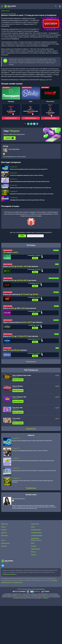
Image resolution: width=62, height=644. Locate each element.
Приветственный (8, 250)
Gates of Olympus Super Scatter (22, 377)
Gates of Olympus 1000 (19, 399)
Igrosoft (14, 422)
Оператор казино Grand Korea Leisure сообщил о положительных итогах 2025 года (30, 188)
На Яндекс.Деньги (36, 531)
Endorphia (33, 548)
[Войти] (59, 6)
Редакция (4, 531)
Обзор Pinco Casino (54, 279)
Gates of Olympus (18, 388)
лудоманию (45, 600)
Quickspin (33, 556)
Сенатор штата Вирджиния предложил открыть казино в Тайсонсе (27, 175)
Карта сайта (4, 537)
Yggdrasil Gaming (35, 551)
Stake (31, 101)
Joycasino (56, 321)
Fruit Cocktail (16, 420)
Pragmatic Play (16, 379)
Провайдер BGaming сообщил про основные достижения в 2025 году (27, 200)
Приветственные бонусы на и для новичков (23, 323)
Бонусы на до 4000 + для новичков (20, 309)
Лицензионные (35, 540)
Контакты (4, 534)
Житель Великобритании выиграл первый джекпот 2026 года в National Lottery (30, 181)
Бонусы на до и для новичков (21, 337)
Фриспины (4, 548)
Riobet (57, 264)
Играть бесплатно (11, 118)
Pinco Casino (50, 101)
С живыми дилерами (36, 537)
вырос (44, 80)
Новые (33, 528)
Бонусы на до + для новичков (21, 266)
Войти (22, 236)
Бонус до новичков (15, 352)
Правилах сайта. (18, 584)
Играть (35, 258)
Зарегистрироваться (35, 236)
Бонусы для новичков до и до (21, 295)
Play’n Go (33, 553)
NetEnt (33, 545)
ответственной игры (17, 599)
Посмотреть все (31, 363)
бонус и (11, 252)
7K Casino (56, 293)
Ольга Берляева (14, 149)
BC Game (56, 307)
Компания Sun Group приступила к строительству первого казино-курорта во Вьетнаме (32, 194)
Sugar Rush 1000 (17, 409)
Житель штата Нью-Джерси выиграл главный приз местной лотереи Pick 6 (29, 169)
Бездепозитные (5, 545)
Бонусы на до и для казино (20, 281)
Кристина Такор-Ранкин (18, 500)
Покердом (11, 101)
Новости (3, 528)
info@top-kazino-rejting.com (10, 576)
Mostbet (57, 335)
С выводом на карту (36, 534)
